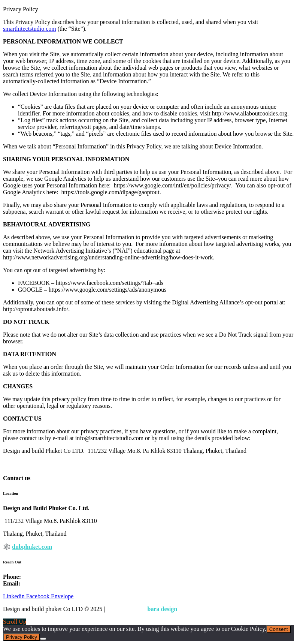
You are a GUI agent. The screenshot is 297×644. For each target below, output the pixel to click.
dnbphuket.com (32, 547)
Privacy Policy (126, 609)
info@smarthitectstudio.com (56, 583)
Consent (279, 629)
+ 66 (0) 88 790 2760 (48, 577)
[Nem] (43, 639)
